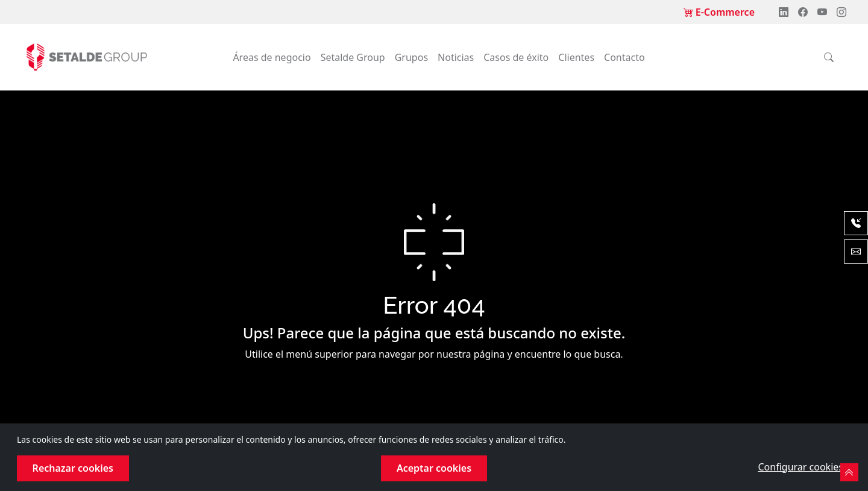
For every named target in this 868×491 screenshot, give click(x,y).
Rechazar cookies (73, 468)
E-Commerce (719, 12)
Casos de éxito (516, 57)
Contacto (624, 57)
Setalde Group (353, 57)
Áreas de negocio (272, 57)
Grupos (411, 57)
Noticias (456, 57)
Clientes (576, 57)
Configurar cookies (801, 467)
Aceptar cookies (434, 468)
